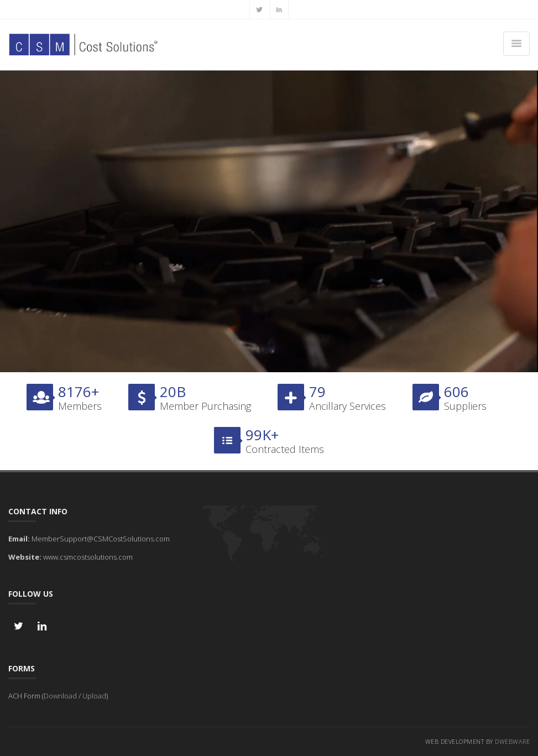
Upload (94, 696)
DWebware (512, 741)
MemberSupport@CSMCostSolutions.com (101, 539)
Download (60, 696)
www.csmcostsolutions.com (88, 557)
